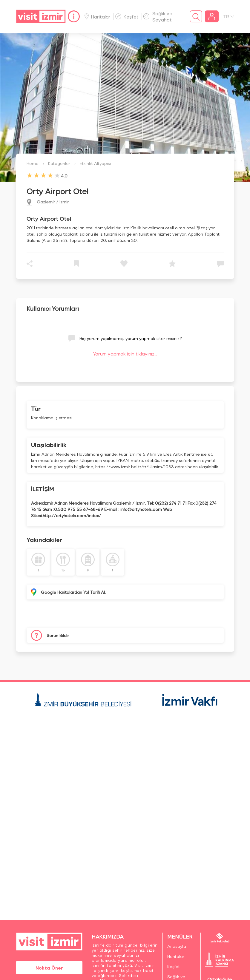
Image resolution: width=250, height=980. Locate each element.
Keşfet (127, 17)
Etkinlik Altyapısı (95, 163)
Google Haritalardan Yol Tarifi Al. (73, 592)
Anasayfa (177, 946)
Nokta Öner (49, 968)
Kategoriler (59, 163)
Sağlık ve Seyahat (158, 16)
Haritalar (98, 17)
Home (33, 163)
